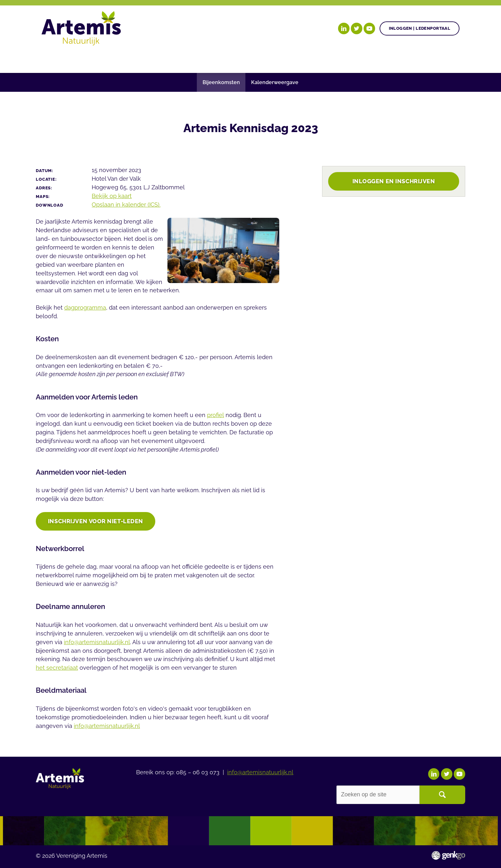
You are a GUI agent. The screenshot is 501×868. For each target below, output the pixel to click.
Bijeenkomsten (221, 82)
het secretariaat (57, 668)
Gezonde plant (143, 59)
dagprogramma (85, 308)
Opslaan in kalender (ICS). (126, 205)
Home (50, 59)
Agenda (191, 59)
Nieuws (227, 59)
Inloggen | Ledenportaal (420, 28)
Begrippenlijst (276, 59)
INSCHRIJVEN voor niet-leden (96, 521)
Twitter (357, 28)
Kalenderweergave (275, 82)
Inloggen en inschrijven (394, 181)
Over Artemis (333, 59)
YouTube (369, 28)
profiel (216, 415)
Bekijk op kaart (112, 196)
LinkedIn (344, 28)
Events (378, 59)
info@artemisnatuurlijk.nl (97, 643)
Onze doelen (85, 59)
